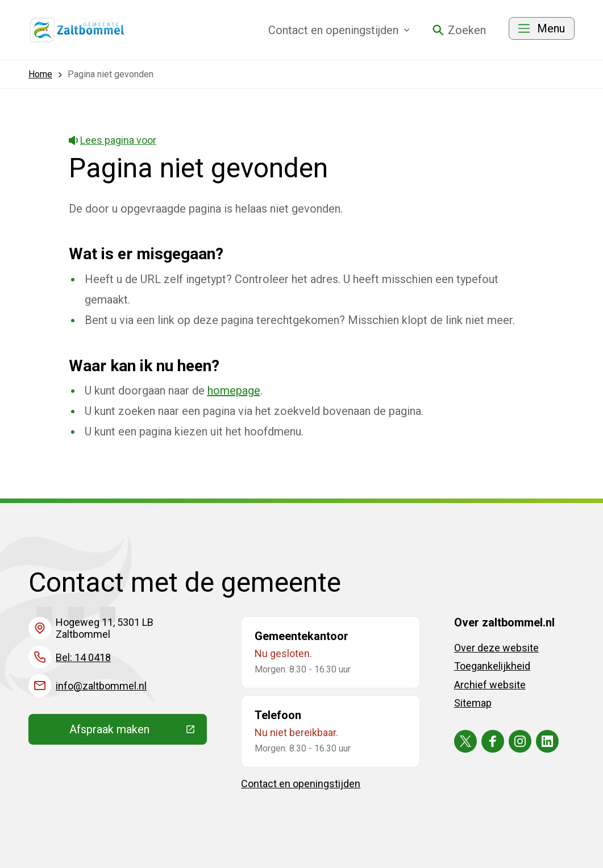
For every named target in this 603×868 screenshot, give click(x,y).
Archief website (490, 685)
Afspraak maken (138, 732)
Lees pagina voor (113, 140)
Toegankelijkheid (492, 666)
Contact (339, 30)
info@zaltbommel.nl (101, 686)
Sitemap (473, 703)
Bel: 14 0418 (83, 657)
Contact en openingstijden (301, 784)
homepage (234, 391)
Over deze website (496, 648)
